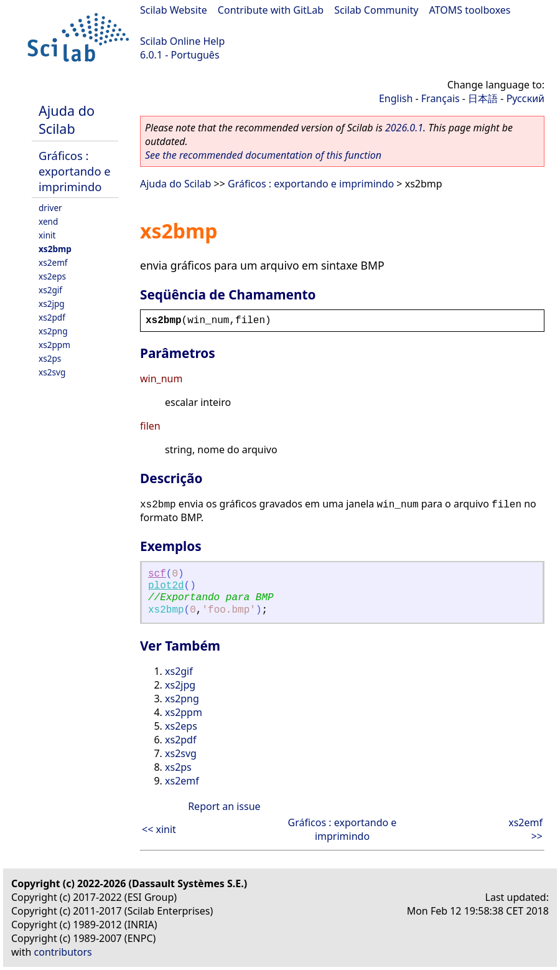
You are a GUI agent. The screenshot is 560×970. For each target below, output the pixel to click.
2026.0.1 (404, 128)
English (396, 98)
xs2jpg (52, 304)
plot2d (166, 586)
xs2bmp (55, 249)
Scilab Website (174, 10)
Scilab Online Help (182, 41)
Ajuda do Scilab (67, 120)
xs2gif (50, 290)
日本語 (483, 98)
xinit (47, 235)
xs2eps (52, 276)
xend (48, 221)
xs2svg (52, 372)
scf (157, 574)
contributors (63, 952)
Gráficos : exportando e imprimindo (75, 171)
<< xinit (159, 829)
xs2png (53, 331)
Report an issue (224, 806)
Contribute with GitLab (271, 10)
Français (441, 98)
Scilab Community (376, 10)
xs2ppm (54, 345)
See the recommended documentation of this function (263, 155)
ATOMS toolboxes (470, 10)
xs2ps (50, 358)
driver (50, 208)
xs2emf (53, 262)
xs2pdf (52, 317)
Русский (525, 98)
